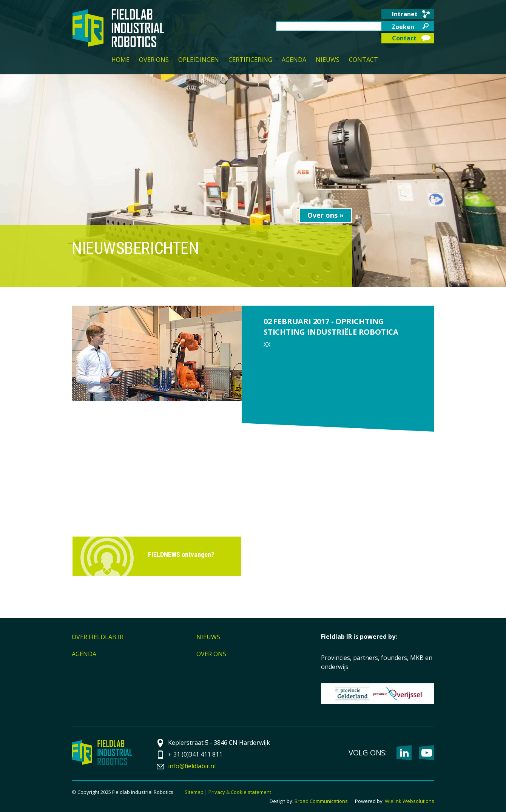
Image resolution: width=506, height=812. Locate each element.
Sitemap (194, 792)
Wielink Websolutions (410, 801)
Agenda (294, 60)
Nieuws (328, 60)
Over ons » (326, 215)
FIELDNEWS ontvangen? (181, 554)
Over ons (154, 60)
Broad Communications (321, 801)
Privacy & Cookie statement (240, 792)
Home (120, 60)
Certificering (250, 60)
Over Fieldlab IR (98, 637)
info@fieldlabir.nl (192, 766)
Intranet (405, 14)
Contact (404, 38)
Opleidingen (199, 60)
